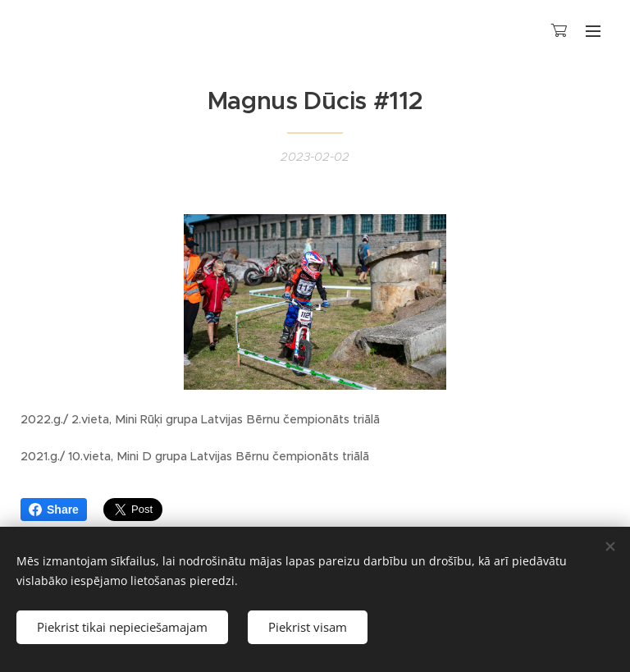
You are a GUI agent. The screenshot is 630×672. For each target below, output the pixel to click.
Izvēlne (593, 31)
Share (54, 510)
